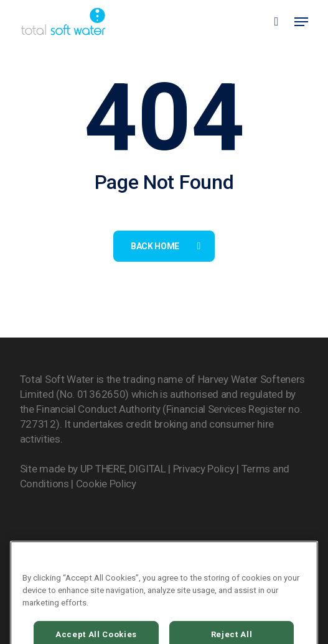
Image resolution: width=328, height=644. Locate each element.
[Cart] (276, 21)
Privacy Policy (204, 469)
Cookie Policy (106, 484)
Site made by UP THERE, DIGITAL (93, 469)
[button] (301, 22)
